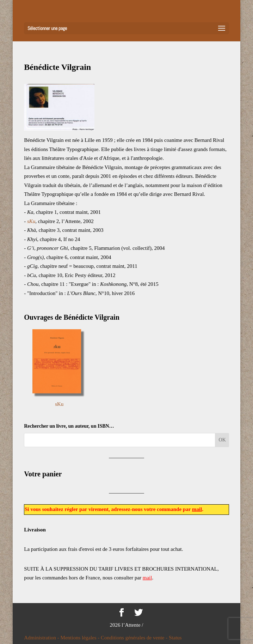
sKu (59, 404)
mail (197, 509)
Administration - (42, 638)
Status (175, 638)
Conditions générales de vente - (135, 638)
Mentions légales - (81, 638)
